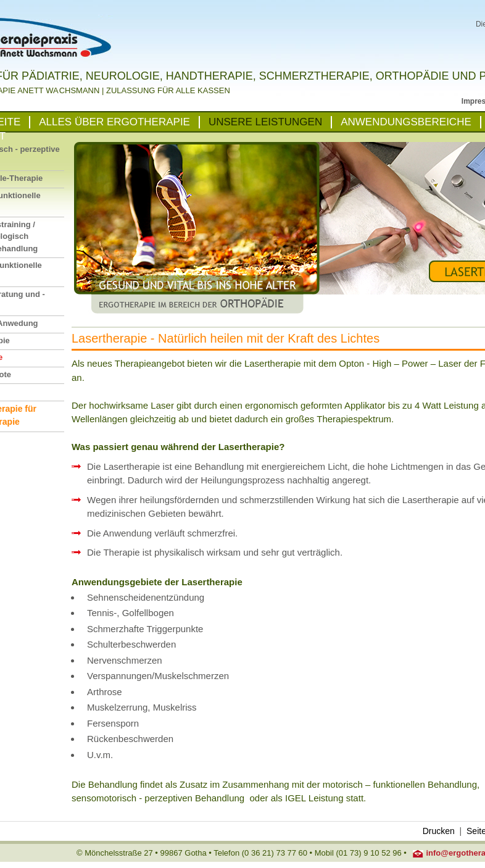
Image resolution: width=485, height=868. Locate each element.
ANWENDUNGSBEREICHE (406, 122)
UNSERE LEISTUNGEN (265, 122)
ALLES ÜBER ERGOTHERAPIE (114, 122)
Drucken (439, 831)
